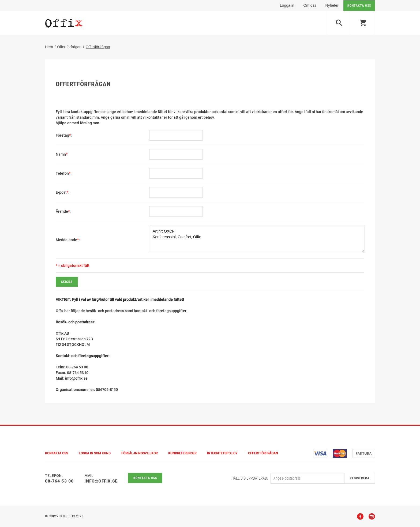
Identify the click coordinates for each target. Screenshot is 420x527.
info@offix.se (101, 481)
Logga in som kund (95, 453)
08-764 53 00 (59, 481)
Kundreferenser (182, 453)
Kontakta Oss (57, 453)
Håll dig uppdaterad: (250, 478)
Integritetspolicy (222, 453)
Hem (49, 47)
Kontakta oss (145, 478)
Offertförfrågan (69, 47)
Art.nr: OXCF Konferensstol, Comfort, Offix (257, 239)
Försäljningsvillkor (139, 453)
